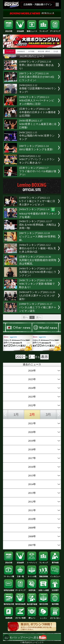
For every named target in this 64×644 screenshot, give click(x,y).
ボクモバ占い (55, 617)
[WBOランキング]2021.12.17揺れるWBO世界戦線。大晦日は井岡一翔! (38, 225)
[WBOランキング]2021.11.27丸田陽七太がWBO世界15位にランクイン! (38, 272)
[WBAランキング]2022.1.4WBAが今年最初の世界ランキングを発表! (38, 213)
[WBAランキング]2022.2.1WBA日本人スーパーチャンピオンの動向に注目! (37, 100)
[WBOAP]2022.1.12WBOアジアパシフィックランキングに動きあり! (37, 159)
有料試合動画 (9, 589)
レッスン (44, 617)
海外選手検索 (32, 603)
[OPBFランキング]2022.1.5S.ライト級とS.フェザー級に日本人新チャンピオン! (37, 201)
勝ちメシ (32, 617)
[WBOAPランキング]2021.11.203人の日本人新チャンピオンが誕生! (37, 296)
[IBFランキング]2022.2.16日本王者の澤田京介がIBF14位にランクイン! (37, 77)
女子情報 (31, 51)
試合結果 (20, 30)
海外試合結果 (20, 603)
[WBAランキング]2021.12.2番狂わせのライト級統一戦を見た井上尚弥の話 (38, 248)
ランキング (44, 30)
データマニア (55, 30)
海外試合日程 (9, 603)
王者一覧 (20, 576)
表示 (44, 357)
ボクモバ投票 (20, 617)
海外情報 (55, 603)
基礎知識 (9, 617)
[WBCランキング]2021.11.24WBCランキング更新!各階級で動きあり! (37, 284)
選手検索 (55, 562)
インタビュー (55, 576)
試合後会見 (21, 51)
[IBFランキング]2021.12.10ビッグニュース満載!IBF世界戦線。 (37, 237)
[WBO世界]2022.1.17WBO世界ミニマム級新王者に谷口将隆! (38, 124)
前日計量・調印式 (44, 51)
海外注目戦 (44, 603)
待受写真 (32, 589)
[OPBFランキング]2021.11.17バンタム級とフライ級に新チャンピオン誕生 (38, 307)
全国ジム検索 (44, 589)
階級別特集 (44, 576)
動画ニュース (32, 30)
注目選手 (55, 589)
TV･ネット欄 (9, 576)
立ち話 (56, 51)
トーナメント (32, 562)
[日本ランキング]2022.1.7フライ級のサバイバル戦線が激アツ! (38, 171)
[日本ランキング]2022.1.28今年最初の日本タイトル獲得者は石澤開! (37, 112)
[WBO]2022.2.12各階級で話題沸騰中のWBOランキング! (38, 89)
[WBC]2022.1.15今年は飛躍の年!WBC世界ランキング (37, 136)
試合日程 (9, 30)
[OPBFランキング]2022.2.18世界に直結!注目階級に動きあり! (37, 65)
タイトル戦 (32, 576)
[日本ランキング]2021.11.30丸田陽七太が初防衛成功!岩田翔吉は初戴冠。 (38, 260)
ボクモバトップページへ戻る (25, 638)
